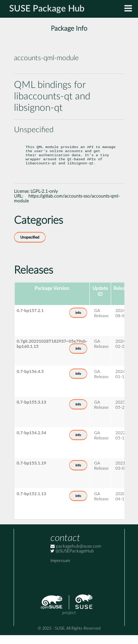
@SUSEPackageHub (72, 560)
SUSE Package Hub (47, 9)
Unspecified (30, 246)
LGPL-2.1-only (44, 200)
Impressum (60, 570)
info (78, 322)
